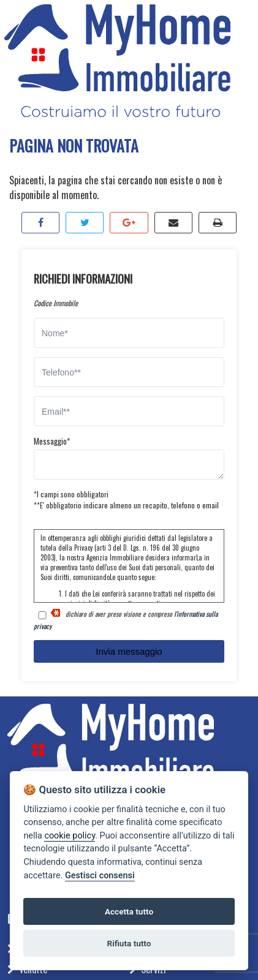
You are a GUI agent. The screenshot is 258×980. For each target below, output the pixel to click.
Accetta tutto (129, 911)
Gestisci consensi (100, 876)
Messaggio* (52, 441)
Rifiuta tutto (129, 943)
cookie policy (70, 836)
